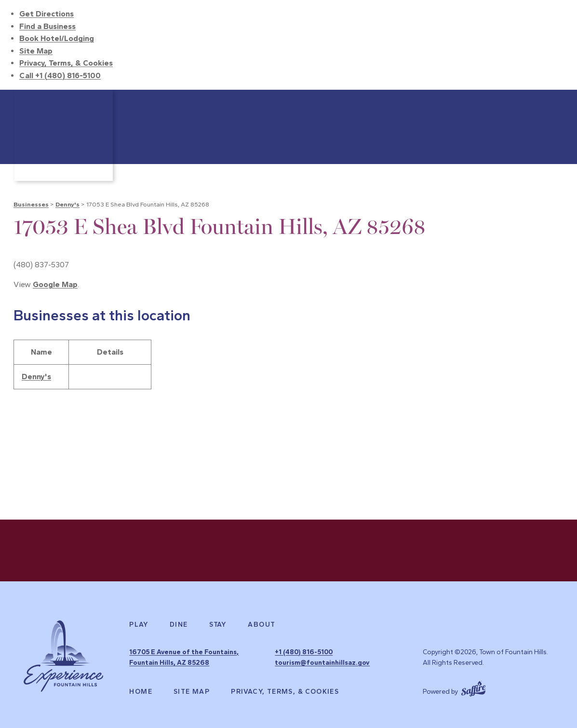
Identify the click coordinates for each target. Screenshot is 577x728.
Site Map (36, 51)
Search (553, 102)
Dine (179, 625)
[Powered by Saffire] (473, 687)
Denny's (67, 204)
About (262, 625)
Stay (218, 625)
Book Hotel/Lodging (57, 38)
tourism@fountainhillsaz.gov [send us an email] (322, 663)
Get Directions (47, 14)
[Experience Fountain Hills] (63, 656)
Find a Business (47, 26)
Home (141, 692)
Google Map (55, 284)
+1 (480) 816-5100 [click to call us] (304, 652)
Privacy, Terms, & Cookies (66, 63)
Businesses (31, 204)
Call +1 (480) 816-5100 (60, 76)
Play (139, 625)
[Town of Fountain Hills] (64, 135)
